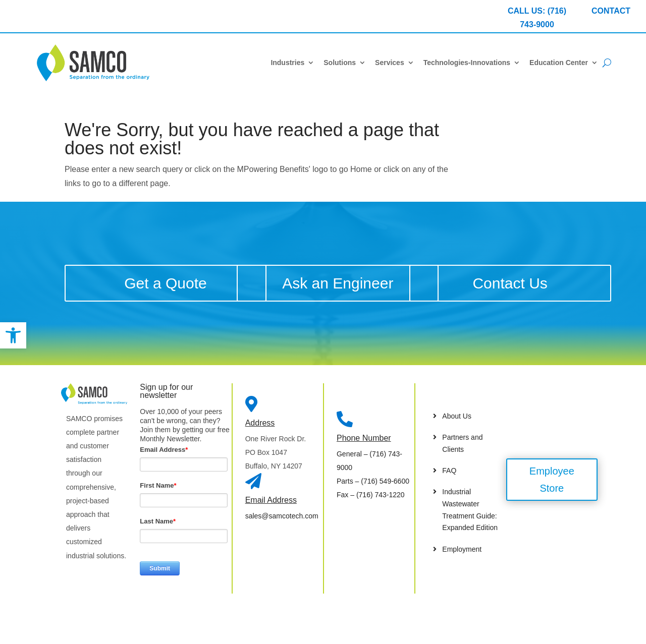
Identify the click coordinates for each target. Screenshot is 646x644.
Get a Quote (165, 283)
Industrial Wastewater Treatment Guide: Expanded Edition (470, 510)
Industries (287, 63)
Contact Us (510, 283)
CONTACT (611, 11)
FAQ (449, 471)
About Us (457, 416)
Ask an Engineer (338, 283)
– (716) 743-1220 (371, 495)
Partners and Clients (462, 443)
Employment (462, 549)
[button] (13, 335)
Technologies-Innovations (467, 63)
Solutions (340, 63)
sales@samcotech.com (282, 516)
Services (390, 63)
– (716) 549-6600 (373, 481)
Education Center (559, 63)
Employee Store (552, 480)
